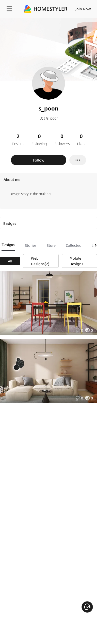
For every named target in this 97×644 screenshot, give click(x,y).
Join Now (83, 9)
